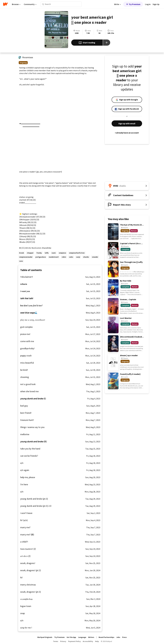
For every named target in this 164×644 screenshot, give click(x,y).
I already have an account (127, 133)
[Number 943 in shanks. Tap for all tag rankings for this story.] (127, 186)
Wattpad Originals (45, 637)
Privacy (63, 641)
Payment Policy (74, 641)
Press (124, 637)
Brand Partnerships (106, 637)
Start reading (87, 43)
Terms (56, 641)
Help (97, 641)
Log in (148, 4)
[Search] (43, 4)
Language (82, 637)
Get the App (71, 637)
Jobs (118, 637)
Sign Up (156, 4)
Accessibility (88, 641)
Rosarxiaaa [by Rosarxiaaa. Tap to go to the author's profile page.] (28, 57)
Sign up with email (127, 123)
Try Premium (133, 4)
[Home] (5, 4)
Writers (91, 637)
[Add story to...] (107, 43)
